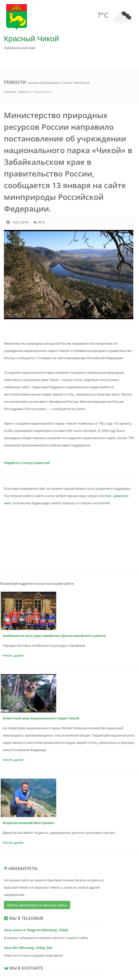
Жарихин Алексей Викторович (29, 823)
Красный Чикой (31, 38)
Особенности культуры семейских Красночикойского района (54, 636)
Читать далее (13, 655)
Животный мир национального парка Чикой (41, 718)
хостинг (106, 496)
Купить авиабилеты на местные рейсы (37, 905)
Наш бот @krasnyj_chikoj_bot (28, 948)
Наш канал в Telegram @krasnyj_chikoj (36, 930)
